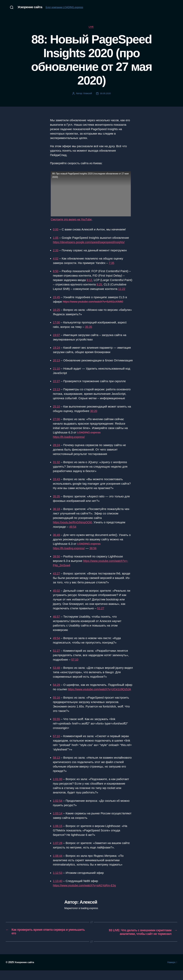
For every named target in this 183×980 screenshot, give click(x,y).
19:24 (57, 348)
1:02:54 (58, 810)
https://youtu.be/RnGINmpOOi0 (74, 527)
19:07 (57, 335)
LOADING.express (90, 437)
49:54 (73, 531)
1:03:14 (58, 823)
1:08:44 (58, 865)
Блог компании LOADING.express (66, 7)
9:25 (99, 285)
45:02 (57, 595)
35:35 (89, 327)
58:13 (57, 767)
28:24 (57, 450)
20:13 (57, 361)
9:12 (90, 280)
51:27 (101, 613)
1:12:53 (58, 882)
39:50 (57, 561)
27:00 (57, 424)
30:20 (94, 416)
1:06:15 (58, 835)
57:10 (75, 664)
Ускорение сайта (31, 7)
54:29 (57, 690)
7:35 (112, 263)
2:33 (56, 251)
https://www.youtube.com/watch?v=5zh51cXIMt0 (95, 302)
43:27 (57, 578)
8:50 (56, 271)
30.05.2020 (105, 94)
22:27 (57, 386)
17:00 (57, 323)
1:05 (56, 238)
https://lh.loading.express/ (70, 442)
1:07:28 (58, 852)
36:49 (57, 540)
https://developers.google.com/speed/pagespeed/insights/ (91, 242)
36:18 (57, 514)
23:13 (57, 394)
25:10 (57, 411)
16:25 (57, 310)
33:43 (57, 484)
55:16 (57, 707)
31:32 (57, 467)
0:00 (56, 230)
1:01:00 (58, 788)
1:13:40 (58, 890)
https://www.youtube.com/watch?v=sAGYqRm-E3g (86, 895)
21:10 (57, 373)
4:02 (56, 259)
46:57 (57, 621)
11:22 (122, 289)
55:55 (57, 728)
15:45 (57, 297)
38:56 (95, 553)
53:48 (57, 673)
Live (91, 27)
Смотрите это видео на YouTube (73, 220)
